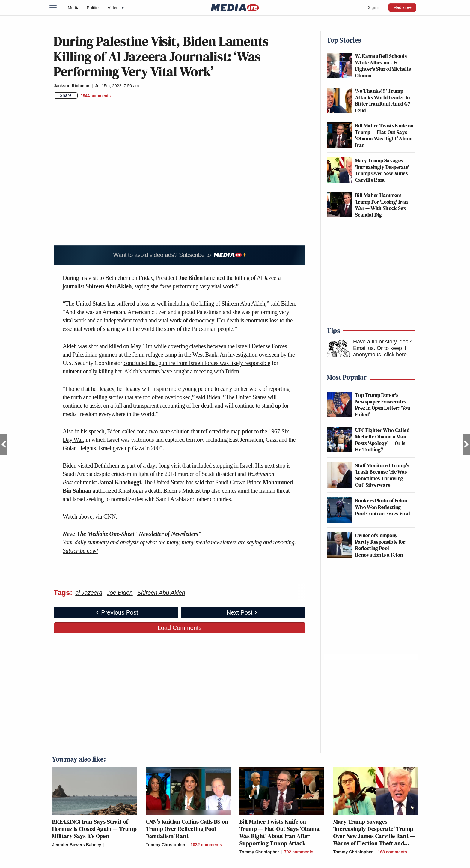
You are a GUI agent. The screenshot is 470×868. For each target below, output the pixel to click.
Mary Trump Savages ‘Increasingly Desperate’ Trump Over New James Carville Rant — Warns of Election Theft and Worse (374, 836)
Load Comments (180, 628)
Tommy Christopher (166, 845)
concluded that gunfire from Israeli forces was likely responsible (197, 363)
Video (116, 8)
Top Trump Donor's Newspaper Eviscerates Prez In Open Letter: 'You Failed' (383, 405)
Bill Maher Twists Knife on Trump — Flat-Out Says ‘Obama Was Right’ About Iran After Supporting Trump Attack (280, 832)
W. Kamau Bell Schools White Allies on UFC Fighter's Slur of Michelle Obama (383, 66)
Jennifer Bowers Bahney (77, 845)
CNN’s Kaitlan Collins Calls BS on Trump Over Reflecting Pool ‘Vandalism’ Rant (187, 829)
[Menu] (57, 8)
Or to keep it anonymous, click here (380, 352)
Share (66, 95)
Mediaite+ (402, 7)
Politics (94, 8)
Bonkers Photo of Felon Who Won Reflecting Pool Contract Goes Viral (383, 507)
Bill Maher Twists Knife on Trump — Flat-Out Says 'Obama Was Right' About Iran (384, 135)
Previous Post (4, 444)
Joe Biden (120, 593)
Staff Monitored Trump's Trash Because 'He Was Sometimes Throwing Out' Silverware (382, 475)
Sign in (374, 7)
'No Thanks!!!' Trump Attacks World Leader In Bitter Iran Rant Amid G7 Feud (383, 100)
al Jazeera (89, 593)
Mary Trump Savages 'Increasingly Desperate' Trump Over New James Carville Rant (382, 170)
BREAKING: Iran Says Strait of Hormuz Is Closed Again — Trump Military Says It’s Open (94, 829)
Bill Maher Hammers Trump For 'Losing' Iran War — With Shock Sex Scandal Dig (381, 205)
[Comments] (96, 96)
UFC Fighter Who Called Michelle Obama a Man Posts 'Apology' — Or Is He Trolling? (382, 440)
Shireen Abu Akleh (161, 593)
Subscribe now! (80, 551)
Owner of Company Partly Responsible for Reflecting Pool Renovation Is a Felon (380, 545)
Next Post (466, 444)
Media (74, 8)
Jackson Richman (71, 86)
